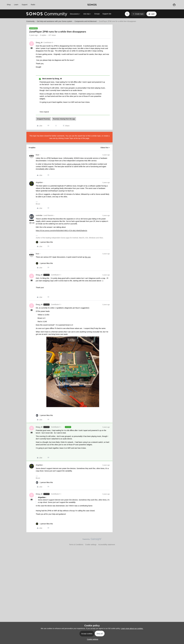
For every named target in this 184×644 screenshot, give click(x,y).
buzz (38, 155)
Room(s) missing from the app (64, 119)
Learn (16, 5)
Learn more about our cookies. (132, 628)
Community (30, 21)
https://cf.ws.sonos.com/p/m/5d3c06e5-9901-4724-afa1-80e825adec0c (61, 231)
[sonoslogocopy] (92, 5)
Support (25, 5)
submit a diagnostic (74, 164)
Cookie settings (91, 545)
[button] (138, 14)
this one (88, 257)
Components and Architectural (86, 21)
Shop (9, 5)
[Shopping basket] (174, 5)
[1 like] (44, 242)
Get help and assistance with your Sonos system (55, 21)
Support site (107, 14)
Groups (97, 14)
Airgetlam (39, 182)
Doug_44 (39, 42)
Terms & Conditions (76, 545)
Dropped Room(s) (43, 119)
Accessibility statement (107, 545)
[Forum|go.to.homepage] (47, 14)
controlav (39, 215)
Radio (33, 5)
